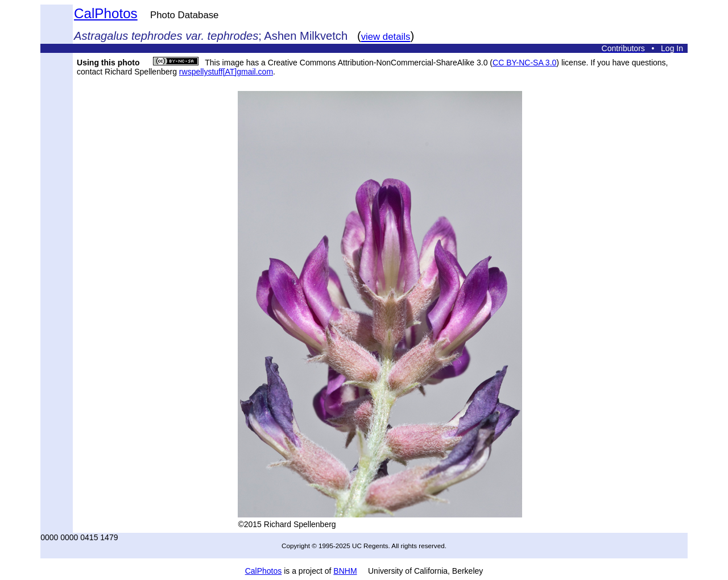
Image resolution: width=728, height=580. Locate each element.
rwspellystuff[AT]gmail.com (226, 72)
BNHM (345, 571)
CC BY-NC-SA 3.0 (524, 63)
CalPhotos (106, 13)
